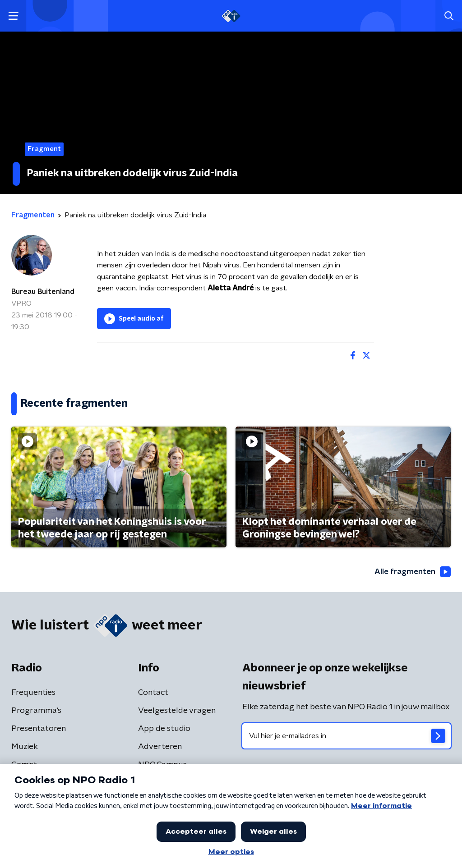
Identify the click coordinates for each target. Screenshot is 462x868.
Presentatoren (39, 729)
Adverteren (160, 747)
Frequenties (33, 693)
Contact (153, 693)
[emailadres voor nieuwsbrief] (346, 736)
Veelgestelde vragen (177, 711)
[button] (13, 16)
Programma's (36, 711)
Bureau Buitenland (43, 292)
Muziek (25, 747)
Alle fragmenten (411, 572)
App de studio (164, 729)
